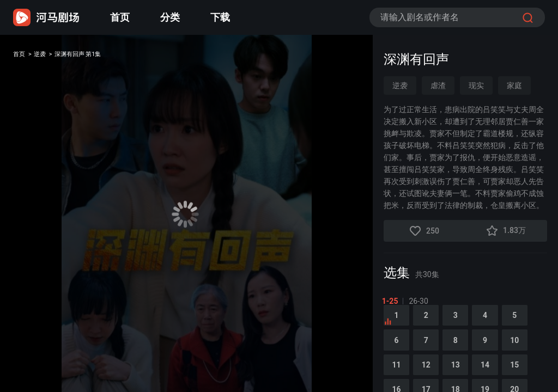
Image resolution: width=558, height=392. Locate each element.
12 (432, 380)
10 (533, 352)
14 (500, 380)
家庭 (514, 85)
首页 (120, 17)
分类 (170, 17)
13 (466, 380)
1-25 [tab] (392, 301)
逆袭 (50, 56)
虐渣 (438, 85)
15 (533, 380)
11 (398, 380)
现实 (476, 85)
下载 (220, 17)
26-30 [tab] (420, 301)
